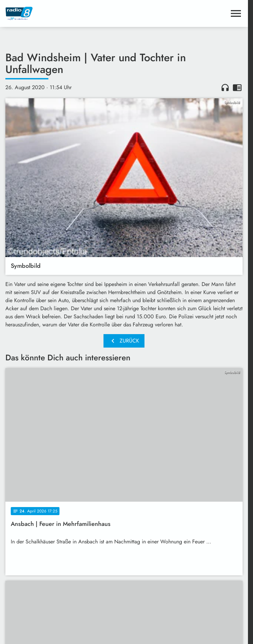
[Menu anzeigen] (236, 13)
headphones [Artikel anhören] (225, 87)
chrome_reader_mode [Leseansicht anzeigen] (237, 87)
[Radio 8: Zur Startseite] (65, 13)
